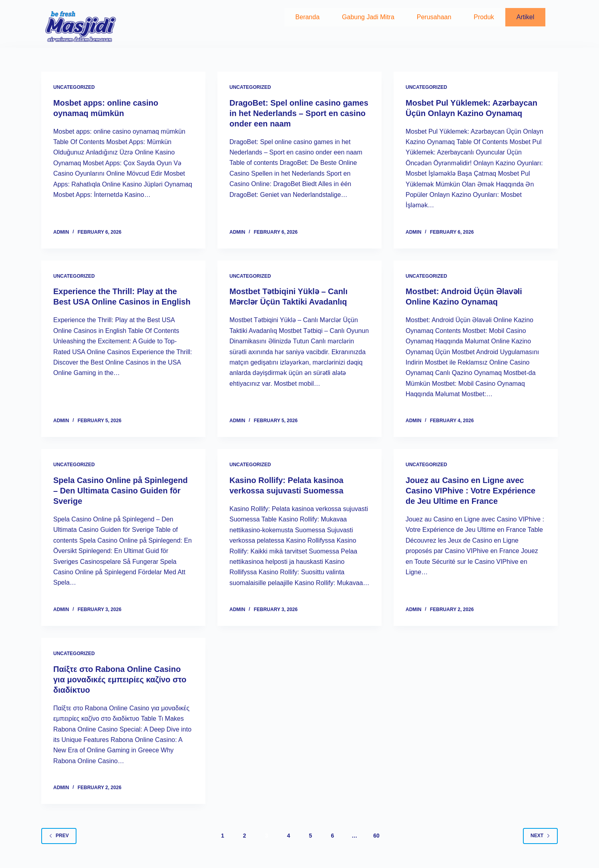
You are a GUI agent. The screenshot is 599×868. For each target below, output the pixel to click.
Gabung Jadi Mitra (368, 17)
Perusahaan (434, 17)
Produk (484, 17)
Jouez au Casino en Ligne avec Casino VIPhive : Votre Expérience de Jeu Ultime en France (470, 491)
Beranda (308, 17)
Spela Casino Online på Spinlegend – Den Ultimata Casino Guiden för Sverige (121, 491)
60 (376, 836)
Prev (59, 836)
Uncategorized (74, 87)
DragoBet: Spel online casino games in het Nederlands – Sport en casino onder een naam (299, 113)
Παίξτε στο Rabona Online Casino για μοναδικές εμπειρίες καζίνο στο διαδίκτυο (120, 680)
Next (540, 836)
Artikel (525, 17)
